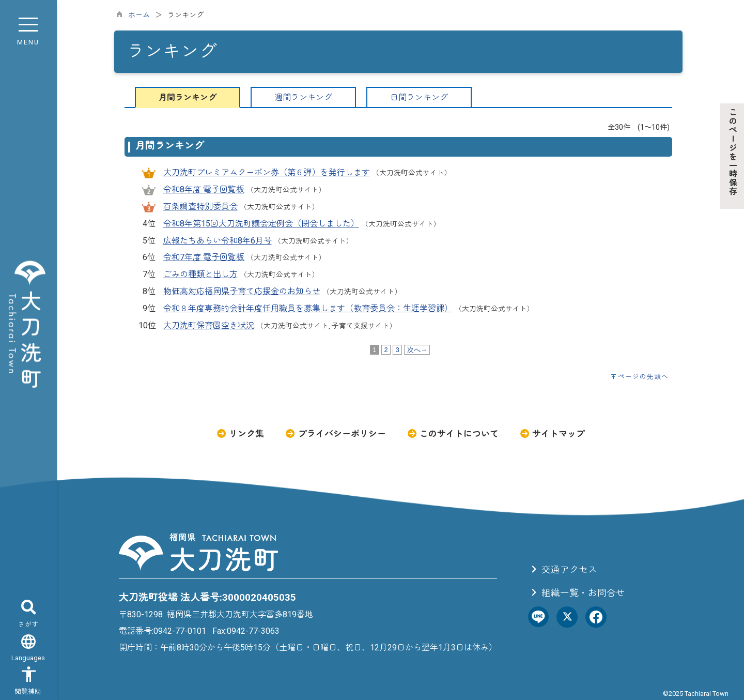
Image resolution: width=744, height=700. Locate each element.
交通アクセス (563, 570)
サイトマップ (552, 434)
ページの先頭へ (643, 377)
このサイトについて (453, 434)
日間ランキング (419, 97)
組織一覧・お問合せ (577, 593)
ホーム (139, 15)
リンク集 (240, 434)
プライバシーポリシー (335, 434)
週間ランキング (303, 97)
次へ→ (417, 350)
